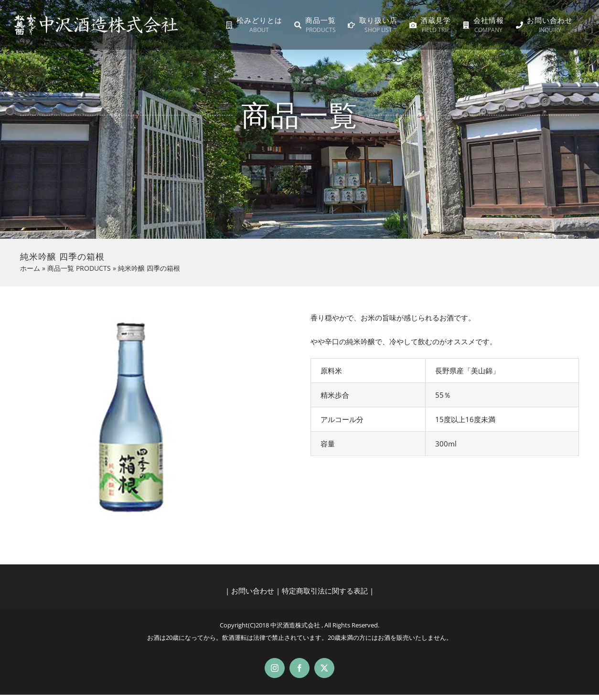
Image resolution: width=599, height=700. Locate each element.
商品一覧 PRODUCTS (79, 268)
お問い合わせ (253, 591)
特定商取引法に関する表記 (325, 591)
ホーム (30, 268)
